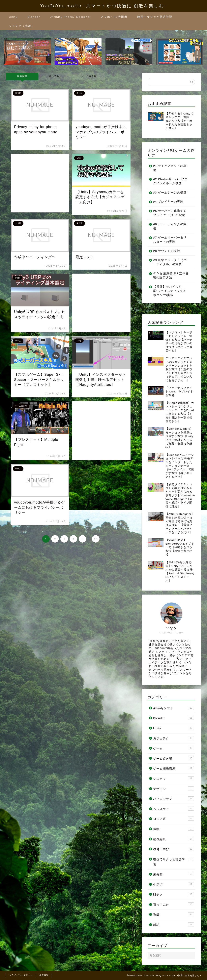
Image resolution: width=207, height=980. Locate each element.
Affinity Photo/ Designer (71, 17)
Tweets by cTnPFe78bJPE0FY (163, 309)
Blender (34, 17)
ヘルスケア (174, 809)
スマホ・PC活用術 (114, 17)
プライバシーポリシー (21, 975)
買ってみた (55, 76)
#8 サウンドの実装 (167, 251)
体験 (174, 829)
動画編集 (174, 839)
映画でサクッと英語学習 (155, 17)
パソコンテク (174, 798)
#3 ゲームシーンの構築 (170, 192)
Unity (13, 17)
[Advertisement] (40, 183)
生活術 (174, 884)
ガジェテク (174, 738)
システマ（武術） (22, 26)
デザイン (174, 788)
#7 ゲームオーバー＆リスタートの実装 (170, 240)
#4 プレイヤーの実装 (168, 202)
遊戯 (174, 914)
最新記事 (22, 76)
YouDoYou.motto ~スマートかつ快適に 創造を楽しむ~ (103, 6)
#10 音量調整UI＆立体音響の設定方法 (169, 275)
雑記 (174, 924)
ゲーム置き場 (89, 76)
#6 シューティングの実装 (170, 226)
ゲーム (174, 748)
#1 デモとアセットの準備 (170, 168)
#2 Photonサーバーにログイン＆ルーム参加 (169, 181)
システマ (174, 778)
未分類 (174, 874)
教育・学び (174, 849)
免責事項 (44, 975)
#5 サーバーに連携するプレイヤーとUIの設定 (170, 213)
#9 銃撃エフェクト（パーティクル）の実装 (170, 262)
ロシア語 (174, 819)
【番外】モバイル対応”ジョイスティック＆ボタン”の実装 (170, 291)
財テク (174, 894)
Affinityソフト (174, 708)
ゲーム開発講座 (174, 768)
